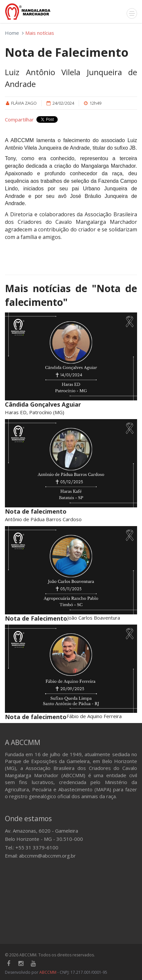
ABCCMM (48, 972)
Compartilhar (19, 119)
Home (12, 33)
